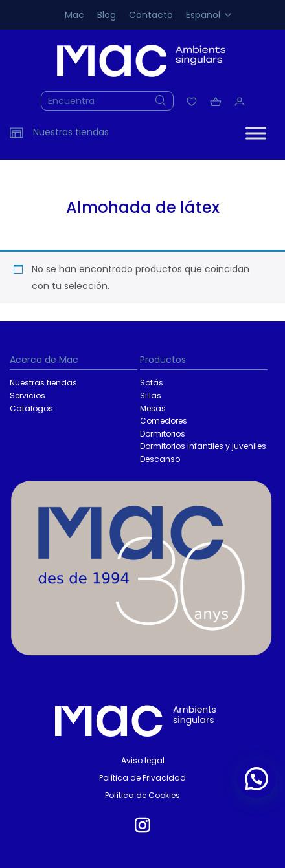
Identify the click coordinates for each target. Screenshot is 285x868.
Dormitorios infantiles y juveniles (203, 446)
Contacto (151, 15)
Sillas (151, 396)
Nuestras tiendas (43, 383)
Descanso (160, 459)
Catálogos (31, 408)
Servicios (28, 396)
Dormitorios (163, 434)
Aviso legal (143, 760)
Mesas (153, 408)
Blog (107, 15)
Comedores (164, 421)
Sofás (152, 383)
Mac (74, 15)
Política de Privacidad (142, 778)
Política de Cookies (142, 795)
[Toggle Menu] (256, 133)
